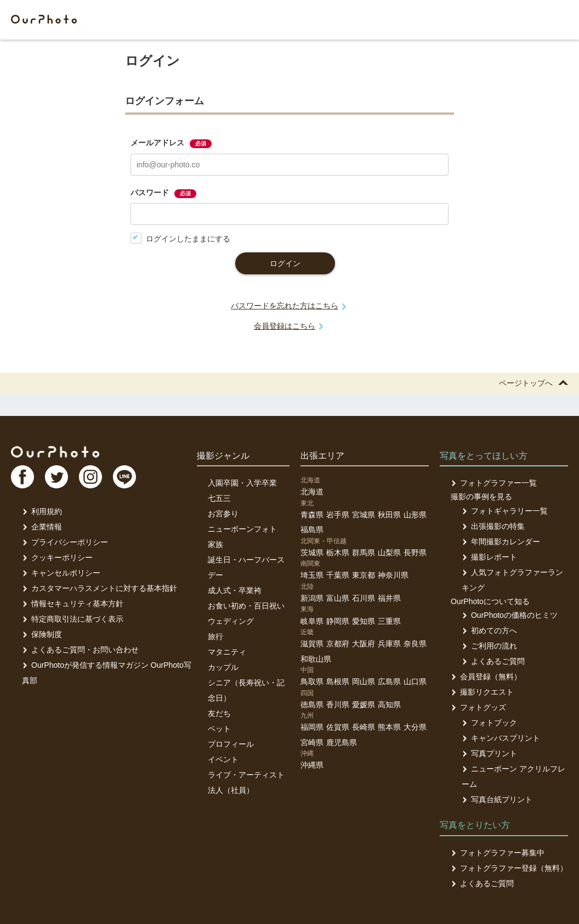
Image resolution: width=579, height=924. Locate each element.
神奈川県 (393, 575)
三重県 (389, 621)
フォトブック (489, 723)
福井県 (389, 598)
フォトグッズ (478, 707)
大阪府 (364, 644)
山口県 (415, 681)
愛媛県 (364, 705)
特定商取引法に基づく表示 (73, 619)
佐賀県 (338, 727)
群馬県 (364, 553)
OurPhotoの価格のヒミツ (510, 615)
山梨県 (389, 553)
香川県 (338, 705)
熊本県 (389, 727)
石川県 (364, 598)
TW (56, 477)
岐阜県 (312, 621)
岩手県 (338, 515)
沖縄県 (312, 765)
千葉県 (338, 575)
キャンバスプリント (501, 738)
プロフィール (231, 744)
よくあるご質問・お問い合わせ (80, 650)
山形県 (415, 515)
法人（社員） (231, 790)
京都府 (338, 644)
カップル (223, 667)
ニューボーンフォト (242, 529)
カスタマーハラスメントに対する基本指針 (100, 588)
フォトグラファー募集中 (498, 853)
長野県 (415, 553)
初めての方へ (489, 630)
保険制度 (42, 634)
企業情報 (42, 527)
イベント (223, 759)
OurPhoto (55, 452)
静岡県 (338, 621)
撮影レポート (489, 557)
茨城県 (312, 553)
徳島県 (312, 705)
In (90, 477)
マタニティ (227, 652)
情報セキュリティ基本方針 (73, 604)
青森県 (312, 515)
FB (22, 477)
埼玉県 (312, 575)
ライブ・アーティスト (246, 775)
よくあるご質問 (493, 661)
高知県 (389, 705)
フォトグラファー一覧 (494, 483)
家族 (215, 544)
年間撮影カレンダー (501, 542)
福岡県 (312, 727)
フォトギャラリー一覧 (505, 511)
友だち (219, 713)
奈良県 (415, 644)
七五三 (219, 498)
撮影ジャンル (223, 456)
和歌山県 (316, 659)
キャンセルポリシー (61, 573)
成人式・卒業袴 (235, 590)
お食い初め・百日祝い (246, 606)
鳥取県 (312, 681)
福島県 (312, 529)
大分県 (415, 727)
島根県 (338, 681)
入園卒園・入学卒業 (242, 483)
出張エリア (322, 456)
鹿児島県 (342, 742)
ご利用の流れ (489, 646)
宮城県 (364, 515)
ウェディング (231, 621)
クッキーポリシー (57, 557)
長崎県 (364, 727)
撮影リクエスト (482, 692)
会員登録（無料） (486, 677)
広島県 (389, 681)
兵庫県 (389, 644)
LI (124, 477)
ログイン (285, 263)
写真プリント (489, 753)
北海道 (312, 492)
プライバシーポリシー (65, 542)
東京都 (364, 575)
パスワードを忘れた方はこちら (285, 306)
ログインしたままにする (180, 238)
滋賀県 (312, 644)
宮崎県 (312, 742)
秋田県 (389, 515)
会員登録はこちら (285, 326)
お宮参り (223, 514)
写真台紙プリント (497, 799)
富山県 (338, 598)
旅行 (215, 636)
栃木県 (338, 553)
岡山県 (364, 681)
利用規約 (42, 511)
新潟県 (312, 598)
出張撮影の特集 (493, 526)
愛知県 (364, 621)
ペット (219, 729)
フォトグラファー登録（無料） (509, 868)
